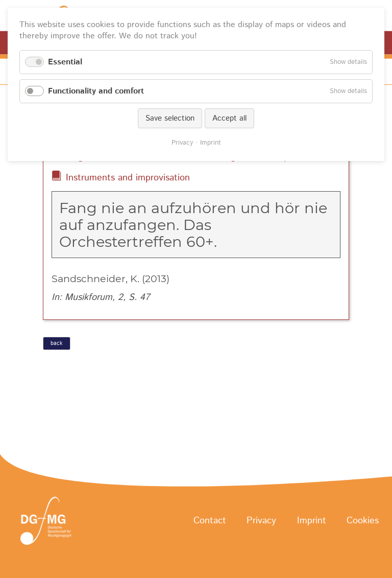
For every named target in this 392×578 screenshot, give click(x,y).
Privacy (261, 521)
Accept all (229, 118)
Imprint (312, 521)
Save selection (170, 118)
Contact (210, 521)
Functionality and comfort (96, 91)
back (56, 343)
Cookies (363, 521)
